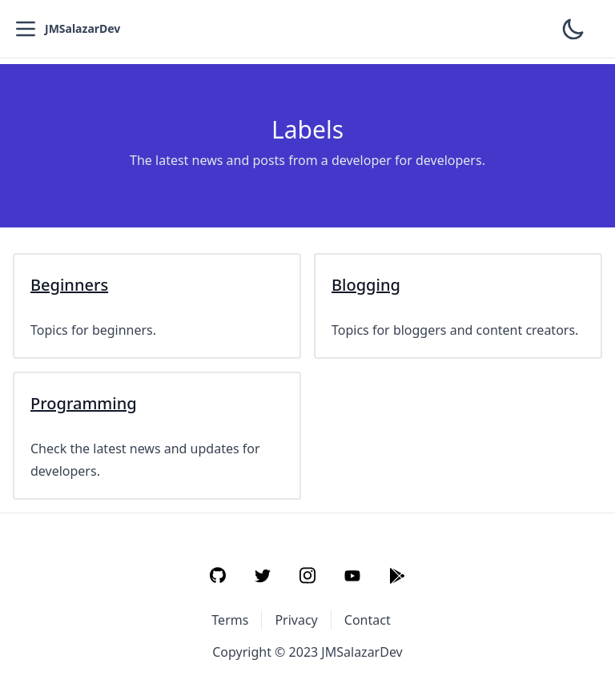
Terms (230, 620)
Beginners (69, 285)
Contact (368, 620)
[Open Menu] (26, 29)
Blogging (366, 285)
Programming (84, 403)
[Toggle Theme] (573, 29)
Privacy (296, 620)
